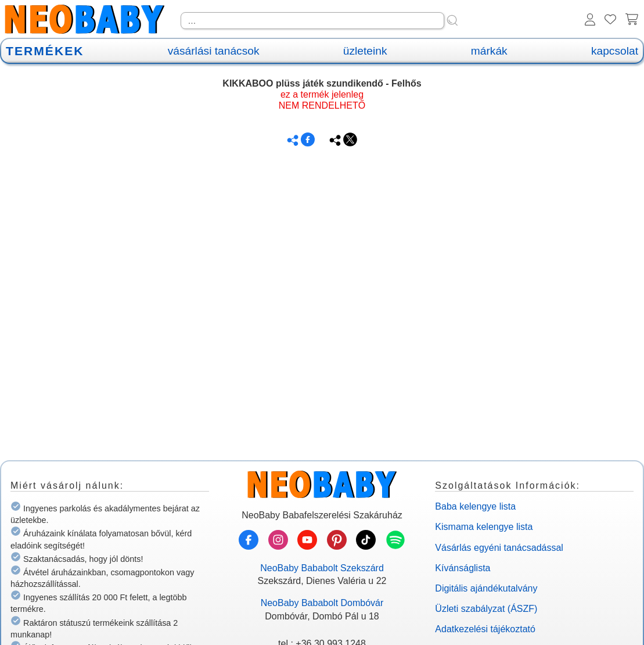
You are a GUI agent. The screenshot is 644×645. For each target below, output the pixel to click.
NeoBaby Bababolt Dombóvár (322, 603)
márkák (489, 51)
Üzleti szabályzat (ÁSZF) (486, 609)
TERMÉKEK (45, 51)
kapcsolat (615, 51)
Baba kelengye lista (475, 506)
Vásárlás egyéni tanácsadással (499, 548)
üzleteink (365, 51)
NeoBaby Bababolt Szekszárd (322, 568)
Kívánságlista (463, 568)
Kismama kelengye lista (484, 527)
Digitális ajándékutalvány (486, 588)
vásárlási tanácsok (214, 51)
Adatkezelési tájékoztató (485, 629)
